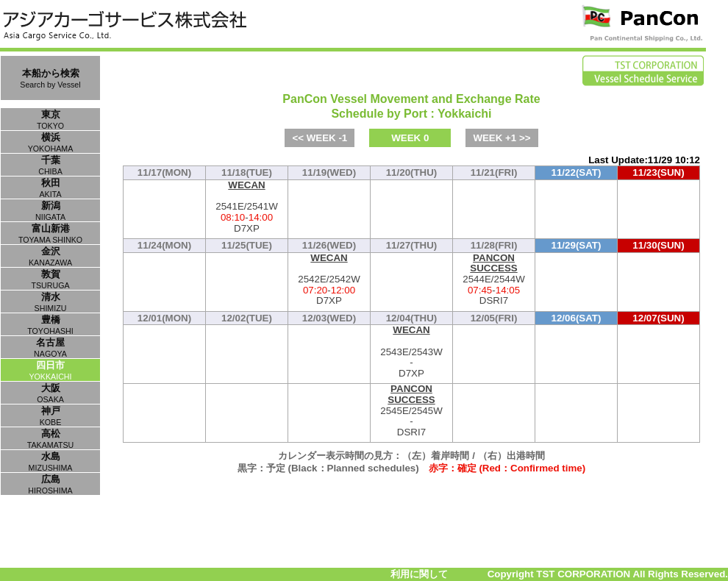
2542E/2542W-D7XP (329, 280)
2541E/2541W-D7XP (247, 207)
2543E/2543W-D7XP (411, 352)
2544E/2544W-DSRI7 (494, 280)
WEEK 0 (410, 138)
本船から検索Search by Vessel (50, 78)
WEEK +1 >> (502, 138)
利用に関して (419, 574)
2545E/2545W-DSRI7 (411, 411)
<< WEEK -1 (320, 138)
